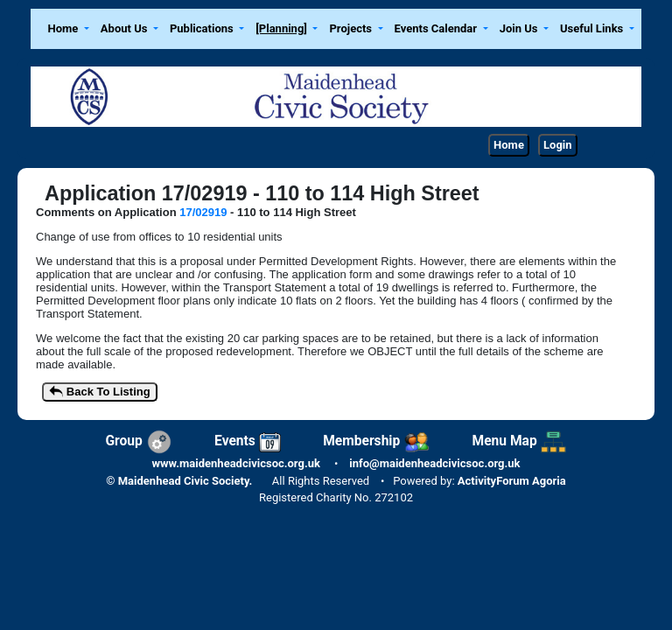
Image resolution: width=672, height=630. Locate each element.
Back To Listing (99, 392)
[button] (68, 29)
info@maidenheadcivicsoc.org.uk (434, 463)
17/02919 (203, 212)
